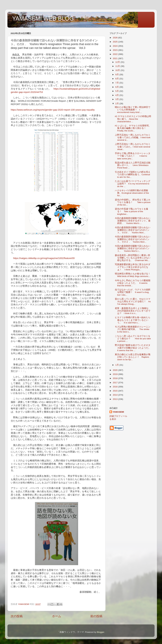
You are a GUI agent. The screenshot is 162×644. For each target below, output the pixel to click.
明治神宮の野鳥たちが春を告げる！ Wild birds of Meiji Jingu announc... (134, 275)
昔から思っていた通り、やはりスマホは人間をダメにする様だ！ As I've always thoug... (133, 301)
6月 (117, 87)
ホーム (57, 616)
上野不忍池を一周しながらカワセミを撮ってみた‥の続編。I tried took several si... (133, 137)
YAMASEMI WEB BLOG (43, 19)
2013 (115, 399)
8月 (117, 79)
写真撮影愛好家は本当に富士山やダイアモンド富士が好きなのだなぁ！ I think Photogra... (133, 267)
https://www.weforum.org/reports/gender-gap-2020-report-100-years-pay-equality (53, 110)
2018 (115, 378)
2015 (115, 391)
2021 (115, 58)
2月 (117, 104)
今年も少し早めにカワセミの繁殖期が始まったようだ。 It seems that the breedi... (133, 283)
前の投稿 (96, 616)
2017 (115, 383)
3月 (117, 99)
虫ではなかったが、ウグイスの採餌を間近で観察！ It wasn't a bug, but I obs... (133, 292)
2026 (115, 38)
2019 (115, 374)
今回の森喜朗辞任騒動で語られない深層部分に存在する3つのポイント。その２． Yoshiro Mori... (133, 239)
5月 (117, 91)
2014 (115, 395)
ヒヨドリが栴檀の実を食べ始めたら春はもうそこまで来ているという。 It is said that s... (133, 320)
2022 (115, 54)
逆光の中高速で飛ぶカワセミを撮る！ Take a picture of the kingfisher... (131, 211)
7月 (117, 83)
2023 (115, 50)
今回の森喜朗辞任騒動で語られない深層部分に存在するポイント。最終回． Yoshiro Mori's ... (133, 221)
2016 (115, 387)
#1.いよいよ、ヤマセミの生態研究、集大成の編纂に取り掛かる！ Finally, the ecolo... (133, 128)
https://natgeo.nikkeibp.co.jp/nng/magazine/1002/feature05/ (44, 258)
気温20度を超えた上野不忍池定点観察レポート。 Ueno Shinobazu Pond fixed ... (133, 165)
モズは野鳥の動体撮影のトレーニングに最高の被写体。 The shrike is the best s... (133, 329)
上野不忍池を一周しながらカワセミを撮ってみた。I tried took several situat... (133, 147)
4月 (117, 95)
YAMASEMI (118, 412)
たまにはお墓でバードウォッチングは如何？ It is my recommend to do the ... (133, 184)
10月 (118, 70)
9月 (117, 75)
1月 (117, 365)
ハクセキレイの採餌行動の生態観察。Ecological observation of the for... (132, 193)
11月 (118, 66)
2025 (115, 42)
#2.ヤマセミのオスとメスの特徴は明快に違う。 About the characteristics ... (133, 119)
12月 (118, 62)
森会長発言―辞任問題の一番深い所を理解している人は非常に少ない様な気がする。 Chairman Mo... (133, 258)
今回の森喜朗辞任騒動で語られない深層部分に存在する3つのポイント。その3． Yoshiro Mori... (133, 230)
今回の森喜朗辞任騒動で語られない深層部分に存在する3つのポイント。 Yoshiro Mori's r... (133, 248)
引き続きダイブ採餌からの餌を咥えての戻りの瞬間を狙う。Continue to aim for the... (133, 175)
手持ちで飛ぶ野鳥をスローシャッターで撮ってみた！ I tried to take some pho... (133, 156)
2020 (115, 370)
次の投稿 (17, 616)
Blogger (100, 632)
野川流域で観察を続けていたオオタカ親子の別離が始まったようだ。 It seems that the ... (134, 348)
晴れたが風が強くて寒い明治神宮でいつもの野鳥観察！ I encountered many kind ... (133, 110)
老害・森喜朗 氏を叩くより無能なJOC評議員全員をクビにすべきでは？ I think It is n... (133, 311)
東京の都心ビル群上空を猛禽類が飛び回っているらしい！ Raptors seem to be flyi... (133, 357)
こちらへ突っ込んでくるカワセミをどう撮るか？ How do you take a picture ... (133, 339)
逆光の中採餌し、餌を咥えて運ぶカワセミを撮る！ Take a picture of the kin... (133, 202)
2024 (115, 46)
